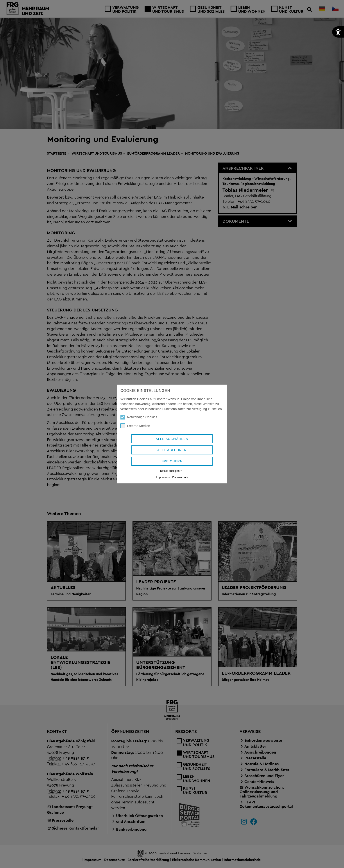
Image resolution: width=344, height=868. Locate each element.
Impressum (163, 477)
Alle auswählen (172, 439)
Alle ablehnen (172, 450)
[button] (338, 32)
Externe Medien (135, 426)
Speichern (172, 461)
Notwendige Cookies (139, 417)
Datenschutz (180, 477)
